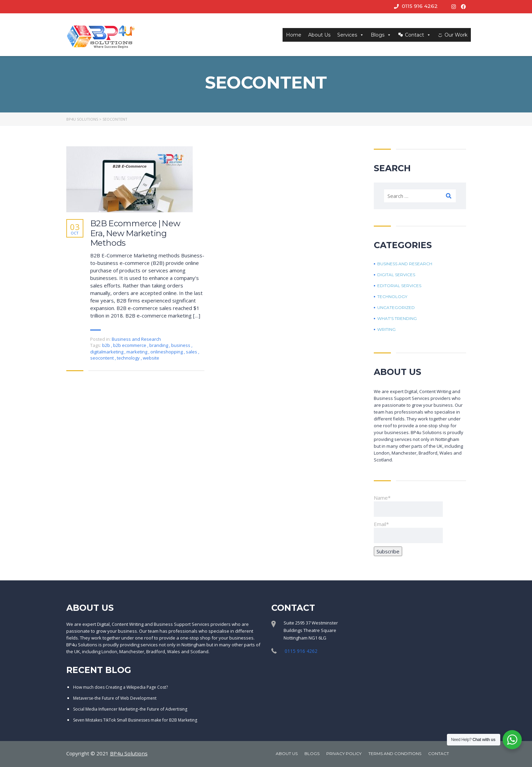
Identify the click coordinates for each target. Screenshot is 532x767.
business (181, 345)
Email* (408, 532)
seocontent (103, 358)
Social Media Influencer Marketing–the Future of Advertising (130, 709)
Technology (392, 297)
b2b (107, 345)
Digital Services (396, 275)
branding (159, 345)
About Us (319, 35)
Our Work (456, 35)
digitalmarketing (107, 352)
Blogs (381, 35)
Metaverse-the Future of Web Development (115, 698)
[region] (266, 747)
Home (294, 35)
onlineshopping (167, 352)
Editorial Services (399, 286)
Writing (386, 329)
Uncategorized (396, 308)
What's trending (397, 319)
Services (351, 35)
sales (192, 352)
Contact (418, 35)
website (151, 358)
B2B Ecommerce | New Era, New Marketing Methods (135, 233)
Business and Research (136, 339)
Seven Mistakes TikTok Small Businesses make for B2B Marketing (135, 720)
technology (129, 358)
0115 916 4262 (420, 6)
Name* (408, 506)
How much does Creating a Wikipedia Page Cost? (120, 687)
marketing (137, 352)
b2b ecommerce (130, 345)
